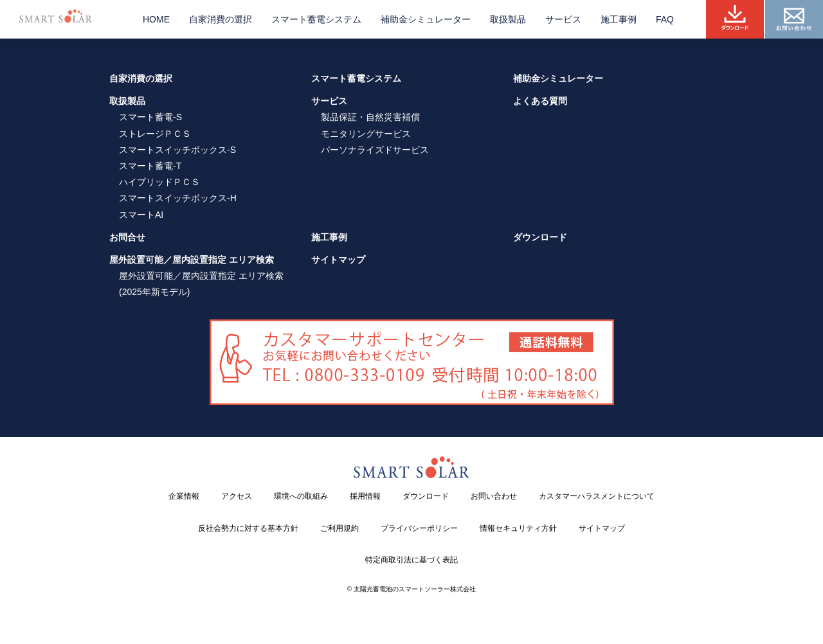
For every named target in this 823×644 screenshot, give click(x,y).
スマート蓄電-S (150, 117)
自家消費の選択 (221, 19)
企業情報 (184, 496)
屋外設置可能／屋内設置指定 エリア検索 (192, 260)
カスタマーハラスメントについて (597, 496)
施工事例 (619, 19)
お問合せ (127, 237)
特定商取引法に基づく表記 (411, 560)
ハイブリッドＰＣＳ (159, 182)
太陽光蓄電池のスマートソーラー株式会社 (415, 589)
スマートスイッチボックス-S (177, 150)
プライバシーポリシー (419, 528)
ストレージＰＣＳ (155, 134)
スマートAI (141, 215)
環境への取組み (301, 496)
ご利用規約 (339, 528)
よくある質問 (540, 101)
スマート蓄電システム (316, 19)
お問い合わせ (494, 496)
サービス (563, 19)
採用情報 (365, 496)
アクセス (237, 496)
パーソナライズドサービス (375, 150)
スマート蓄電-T (150, 166)
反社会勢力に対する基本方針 (248, 528)
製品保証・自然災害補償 (370, 117)
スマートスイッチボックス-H (178, 198)
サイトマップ (338, 260)
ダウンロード (540, 237)
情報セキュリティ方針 (518, 528)
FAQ (665, 19)
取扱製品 (508, 19)
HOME (156, 19)
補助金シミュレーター (426, 19)
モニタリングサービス (366, 134)
